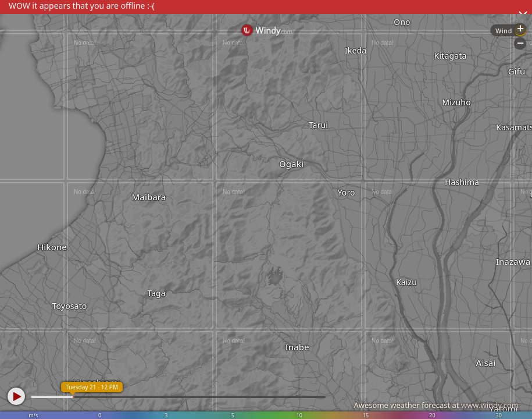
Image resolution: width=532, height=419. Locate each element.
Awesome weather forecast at (436, 405)
